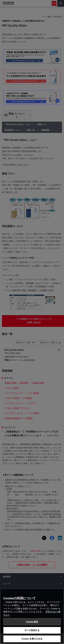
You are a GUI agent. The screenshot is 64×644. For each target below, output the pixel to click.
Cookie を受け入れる (32, 639)
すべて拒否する (32, 630)
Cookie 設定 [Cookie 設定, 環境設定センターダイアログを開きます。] (32, 622)
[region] (32, 616)
